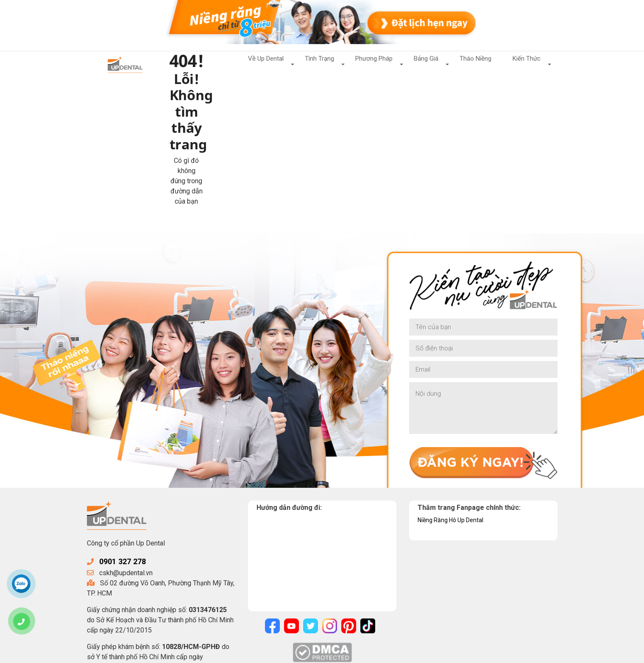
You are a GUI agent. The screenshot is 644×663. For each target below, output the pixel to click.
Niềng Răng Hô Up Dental (455, 442)
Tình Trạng (312, 64)
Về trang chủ (222, 146)
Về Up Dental (256, 64)
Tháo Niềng (474, 64)
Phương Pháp (368, 64)
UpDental (156, 653)
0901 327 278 (127, 484)
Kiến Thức (526, 64)
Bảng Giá (423, 64)
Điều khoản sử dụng (341, 653)
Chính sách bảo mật (277, 653)
